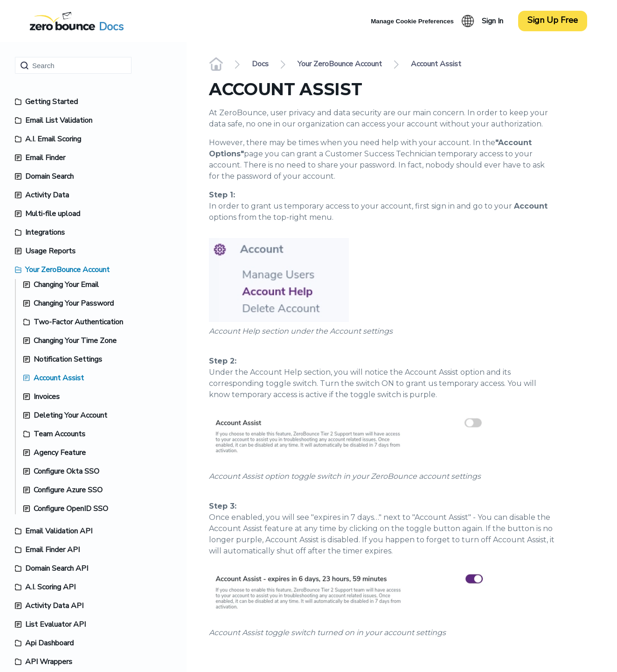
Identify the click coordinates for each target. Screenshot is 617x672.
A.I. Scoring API (50, 587)
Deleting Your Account (70, 415)
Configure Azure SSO (68, 490)
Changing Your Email (66, 285)
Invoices (47, 397)
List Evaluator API (55, 624)
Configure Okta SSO (66, 471)
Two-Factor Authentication (78, 322)
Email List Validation (59, 120)
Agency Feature (60, 453)
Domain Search (49, 176)
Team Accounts (59, 434)
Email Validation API (59, 531)
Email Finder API (52, 550)
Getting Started (52, 102)
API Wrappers (49, 662)
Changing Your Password (74, 303)
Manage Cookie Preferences (412, 21)
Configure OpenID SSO (71, 509)
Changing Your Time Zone (75, 341)
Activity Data (47, 195)
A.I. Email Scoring (53, 139)
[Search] (73, 65)
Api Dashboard (49, 643)
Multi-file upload (53, 214)
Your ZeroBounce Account (67, 270)
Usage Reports (50, 251)
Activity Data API (54, 606)
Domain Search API (57, 568)
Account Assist (59, 378)
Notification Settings (68, 359)
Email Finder (45, 158)
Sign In (492, 21)
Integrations (45, 232)
